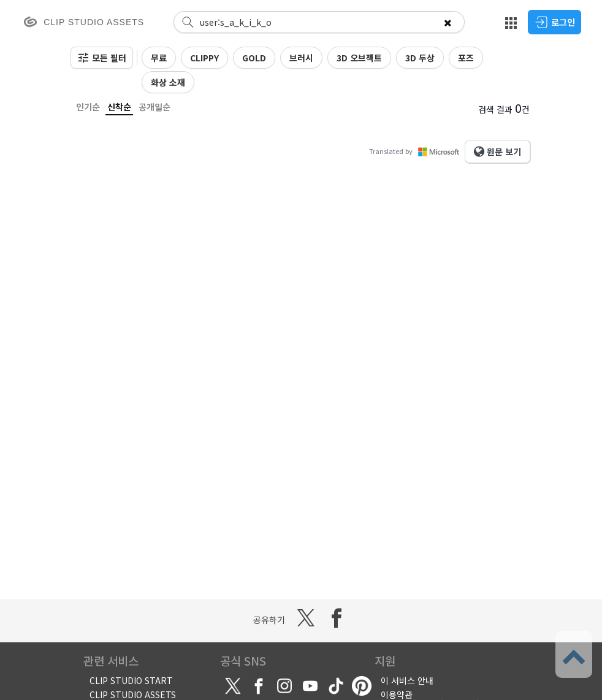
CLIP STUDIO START (131, 680)
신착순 (119, 107)
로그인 (554, 22)
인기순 (88, 107)
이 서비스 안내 (407, 680)
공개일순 (154, 107)
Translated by (417, 151)
